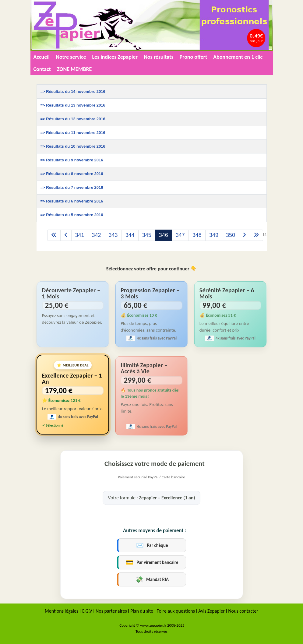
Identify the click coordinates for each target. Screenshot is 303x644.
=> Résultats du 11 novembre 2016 (73, 133)
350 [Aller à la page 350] (231, 235)
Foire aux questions (176, 611)
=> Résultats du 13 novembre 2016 (73, 105)
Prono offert (193, 57)
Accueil (42, 57)
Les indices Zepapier (115, 57)
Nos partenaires (112, 611)
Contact (42, 69)
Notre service (71, 57)
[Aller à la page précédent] (66, 235)
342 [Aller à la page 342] (97, 235)
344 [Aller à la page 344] (130, 235)
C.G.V (87, 611)
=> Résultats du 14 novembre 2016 (73, 91)
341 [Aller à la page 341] (80, 235)
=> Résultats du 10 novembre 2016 (73, 146)
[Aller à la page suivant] (244, 235)
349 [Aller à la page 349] (214, 235)
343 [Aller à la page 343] (113, 235)
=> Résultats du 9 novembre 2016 (72, 160)
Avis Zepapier (211, 611)
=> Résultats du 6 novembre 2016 (72, 201)
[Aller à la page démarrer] (54, 235)
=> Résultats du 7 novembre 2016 (72, 187)
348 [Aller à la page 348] (197, 235)
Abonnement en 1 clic (238, 57)
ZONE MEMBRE (74, 69)
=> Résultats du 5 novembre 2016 (72, 215)
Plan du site (142, 611)
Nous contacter (243, 611)
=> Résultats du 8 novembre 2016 (72, 174)
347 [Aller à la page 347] (180, 235)
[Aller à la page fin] (256, 235)
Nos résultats (159, 57)
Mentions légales (62, 611)
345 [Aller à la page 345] (147, 235)
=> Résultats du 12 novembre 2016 (73, 119)
